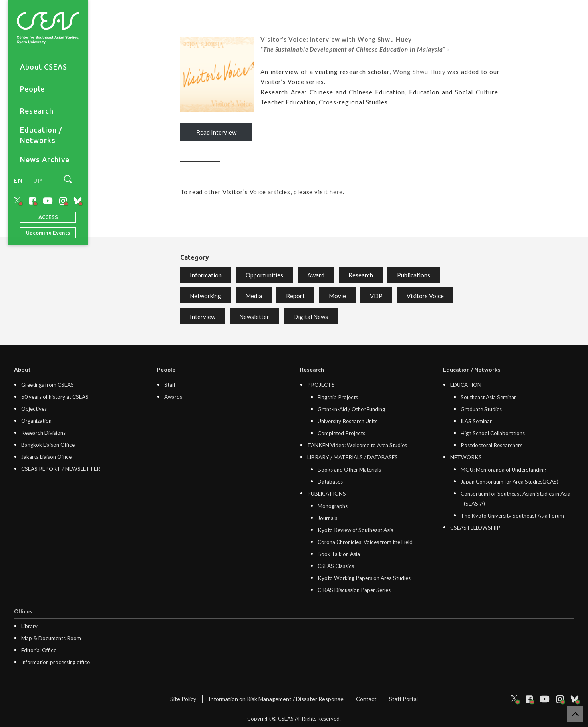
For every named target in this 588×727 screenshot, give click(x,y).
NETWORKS (466, 457)
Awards (173, 397)
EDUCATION (466, 385)
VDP (376, 296)
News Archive (45, 159)
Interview (203, 317)
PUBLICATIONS (327, 494)
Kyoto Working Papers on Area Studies (364, 578)
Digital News (311, 317)
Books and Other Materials (349, 470)
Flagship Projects (338, 397)
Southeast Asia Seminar (488, 397)
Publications (414, 275)
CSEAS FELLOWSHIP (475, 528)
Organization (36, 421)
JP (38, 180)
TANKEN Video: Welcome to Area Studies (357, 445)
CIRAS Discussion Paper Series (354, 590)
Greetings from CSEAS (48, 385)
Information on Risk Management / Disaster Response (276, 699)
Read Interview (216, 132)
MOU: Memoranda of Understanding (503, 470)
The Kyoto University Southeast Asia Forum (512, 516)
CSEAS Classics (336, 566)
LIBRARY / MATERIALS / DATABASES (353, 457)
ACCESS (48, 217)
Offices (23, 611)
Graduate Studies (481, 409)
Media (254, 296)
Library (29, 626)
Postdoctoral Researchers (492, 445)
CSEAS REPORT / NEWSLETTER (61, 469)
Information (206, 275)
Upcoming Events (48, 233)
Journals (327, 518)
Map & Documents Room (51, 638)
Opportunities (264, 275)
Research (37, 111)
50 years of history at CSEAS (55, 397)
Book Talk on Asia (339, 554)
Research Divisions (43, 433)
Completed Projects (341, 433)
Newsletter (254, 317)
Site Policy (183, 699)
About (22, 370)
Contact (366, 699)
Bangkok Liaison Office (48, 445)
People (32, 89)
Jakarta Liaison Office (46, 457)
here (336, 192)
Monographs (333, 506)
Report (295, 296)
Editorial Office (39, 650)
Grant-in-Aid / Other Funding (351, 409)
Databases (330, 482)
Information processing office (56, 662)
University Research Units (348, 421)
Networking (206, 296)
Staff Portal (403, 699)
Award (316, 275)
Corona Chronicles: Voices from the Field (365, 542)
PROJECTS (321, 385)
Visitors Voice (425, 296)
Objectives (34, 409)
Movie (337, 296)
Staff (170, 385)
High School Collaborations (493, 433)
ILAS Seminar (476, 421)
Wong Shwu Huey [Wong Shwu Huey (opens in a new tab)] (419, 72)
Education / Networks (41, 135)
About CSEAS (44, 67)
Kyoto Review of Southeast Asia (356, 530)
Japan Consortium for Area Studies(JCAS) (510, 482)
